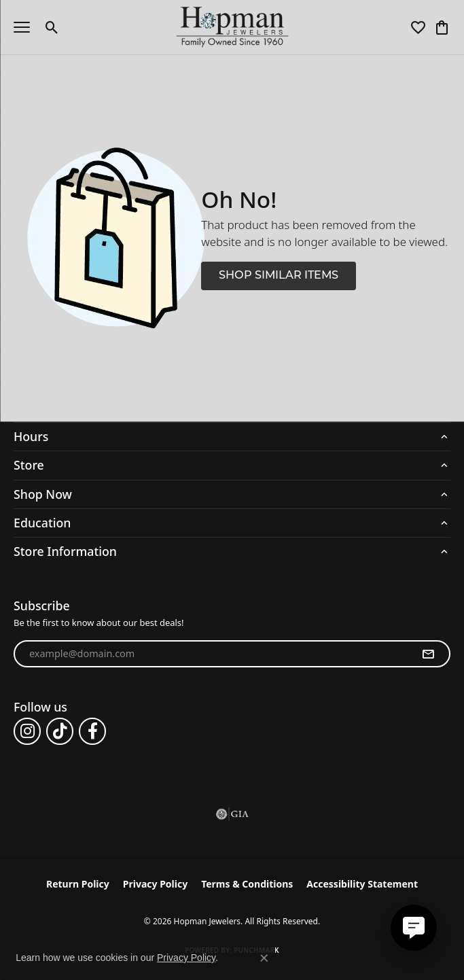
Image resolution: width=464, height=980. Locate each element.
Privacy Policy (155, 884)
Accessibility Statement (362, 884)
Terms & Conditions (247, 884)
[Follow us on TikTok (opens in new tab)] (60, 731)
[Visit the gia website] (232, 814)
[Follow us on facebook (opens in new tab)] (92, 731)
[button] (52, 27)
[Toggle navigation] (22, 27)
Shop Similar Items (279, 276)
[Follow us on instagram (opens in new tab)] (27, 731)
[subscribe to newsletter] (428, 654)
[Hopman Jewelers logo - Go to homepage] (232, 27)
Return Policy (78, 884)
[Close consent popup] (264, 958)
